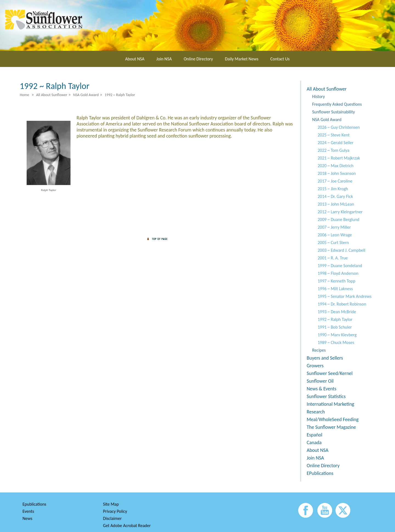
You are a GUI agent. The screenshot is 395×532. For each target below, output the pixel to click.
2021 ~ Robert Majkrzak (339, 158)
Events (28, 511)
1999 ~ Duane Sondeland (340, 266)
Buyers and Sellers (325, 358)
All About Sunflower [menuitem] (52, 95)
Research (316, 412)
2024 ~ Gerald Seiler (336, 143)
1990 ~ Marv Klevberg (337, 335)
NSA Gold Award (327, 120)
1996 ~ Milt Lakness (335, 289)
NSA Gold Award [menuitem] (86, 95)
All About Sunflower (327, 89)
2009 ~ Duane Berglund (338, 219)
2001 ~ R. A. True (333, 258)
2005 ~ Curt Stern (333, 243)
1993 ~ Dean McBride (337, 312)
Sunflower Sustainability (334, 112)
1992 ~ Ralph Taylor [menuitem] (120, 95)
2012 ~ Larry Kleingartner (340, 212)
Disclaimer (112, 518)
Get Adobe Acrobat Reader (127, 526)
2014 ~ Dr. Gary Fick (335, 196)
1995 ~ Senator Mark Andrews (345, 296)
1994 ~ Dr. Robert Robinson (342, 304)
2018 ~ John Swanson (337, 173)
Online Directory (198, 59)
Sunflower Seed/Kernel (330, 373)
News (27, 518)
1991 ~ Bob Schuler (335, 327)
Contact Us (280, 59)
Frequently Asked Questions (337, 104)
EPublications (320, 473)
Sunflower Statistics (326, 396)
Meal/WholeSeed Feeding (333, 419)
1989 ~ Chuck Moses (336, 342)
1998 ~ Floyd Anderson (338, 273)
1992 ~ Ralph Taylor (335, 319)
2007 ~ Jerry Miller (334, 227)
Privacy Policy (115, 511)
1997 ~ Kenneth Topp (336, 281)
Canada (314, 443)
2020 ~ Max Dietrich (336, 166)
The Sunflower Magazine (331, 427)
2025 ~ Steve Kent (334, 135)
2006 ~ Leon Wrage (335, 235)
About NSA (135, 59)
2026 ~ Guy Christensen (339, 127)
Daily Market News (242, 59)
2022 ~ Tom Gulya (334, 150)
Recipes (319, 350)
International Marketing (330, 404)
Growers (315, 366)
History (318, 96)
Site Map (111, 504)
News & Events (321, 389)
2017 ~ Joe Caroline (335, 181)
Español (314, 435)
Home (24, 95)
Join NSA (164, 59)
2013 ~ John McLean (336, 204)
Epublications (34, 504)
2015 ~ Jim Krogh (333, 189)
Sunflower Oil (320, 381)
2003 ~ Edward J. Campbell (342, 250)
